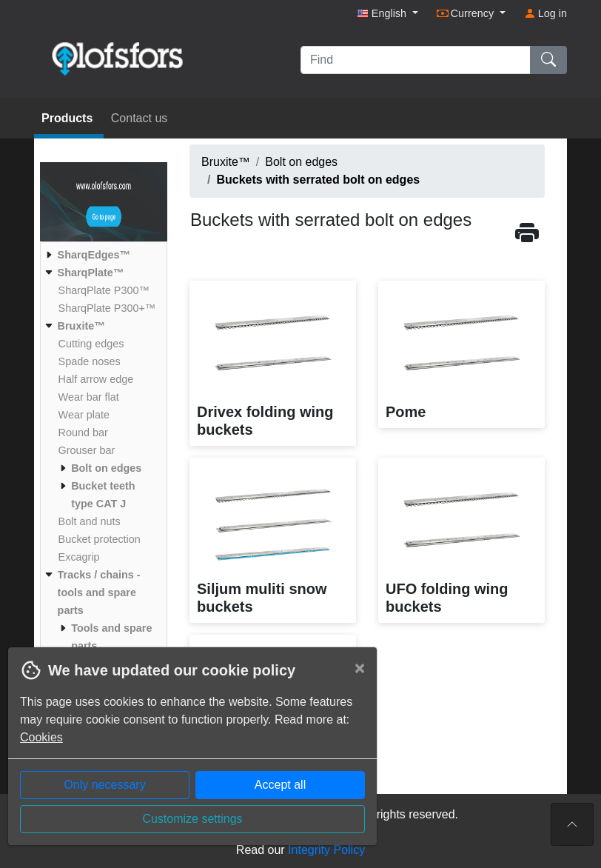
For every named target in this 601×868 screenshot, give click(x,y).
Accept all (280, 785)
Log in (545, 13)
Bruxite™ (226, 162)
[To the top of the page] (572, 824)
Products (69, 118)
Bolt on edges (301, 162)
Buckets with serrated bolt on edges (318, 180)
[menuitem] (102, 255)
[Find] (416, 60)
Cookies (41, 737)
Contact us (139, 118)
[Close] (360, 668)
